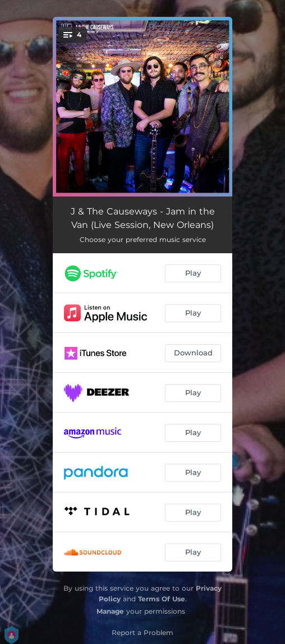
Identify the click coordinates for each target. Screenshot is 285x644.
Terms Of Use (162, 599)
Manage (110, 611)
